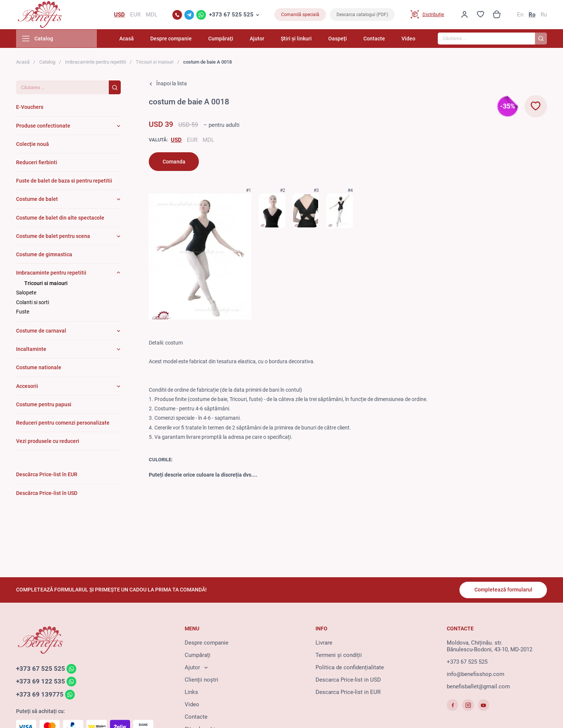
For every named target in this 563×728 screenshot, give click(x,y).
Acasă (136, 39)
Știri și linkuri (300, 39)
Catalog (47, 63)
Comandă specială (300, 15)
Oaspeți (340, 39)
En (520, 15)
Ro (532, 15)
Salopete (26, 294)
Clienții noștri (201, 680)
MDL (208, 141)
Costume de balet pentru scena (53, 237)
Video (408, 39)
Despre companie (179, 39)
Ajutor (262, 39)
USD (176, 141)
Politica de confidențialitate (350, 668)
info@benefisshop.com (476, 675)
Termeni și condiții (339, 655)
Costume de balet (37, 200)
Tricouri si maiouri (155, 63)
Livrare (324, 643)
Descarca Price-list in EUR (348, 692)
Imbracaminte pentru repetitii (96, 63)
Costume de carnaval (41, 331)
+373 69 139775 (40, 695)
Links (191, 692)
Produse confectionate (43, 126)
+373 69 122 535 (41, 682)
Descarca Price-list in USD (348, 680)
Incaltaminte (31, 350)
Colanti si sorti (33, 303)
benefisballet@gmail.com (478, 687)
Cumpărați (227, 39)
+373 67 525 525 (231, 15)
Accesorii (27, 387)
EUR (192, 141)
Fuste (23, 312)
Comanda (174, 162)
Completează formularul (503, 590)
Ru (544, 15)
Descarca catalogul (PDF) (362, 15)
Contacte (375, 39)
